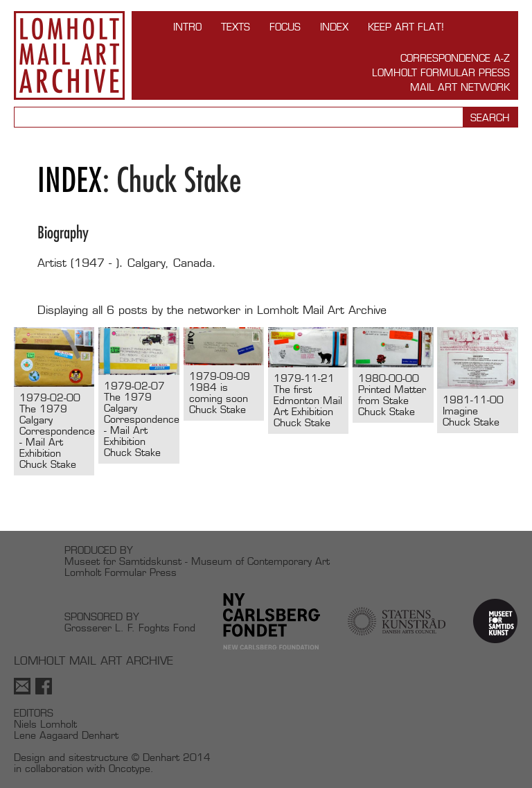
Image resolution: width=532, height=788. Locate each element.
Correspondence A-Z (455, 58)
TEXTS (236, 27)
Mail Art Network (460, 87)
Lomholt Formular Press (441, 72)
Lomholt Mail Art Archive (69, 55)
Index (334, 27)
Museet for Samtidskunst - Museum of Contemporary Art (197, 561)
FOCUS (285, 27)
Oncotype (130, 768)
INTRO (187, 27)
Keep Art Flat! (406, 27)
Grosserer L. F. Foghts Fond (130, 628)
